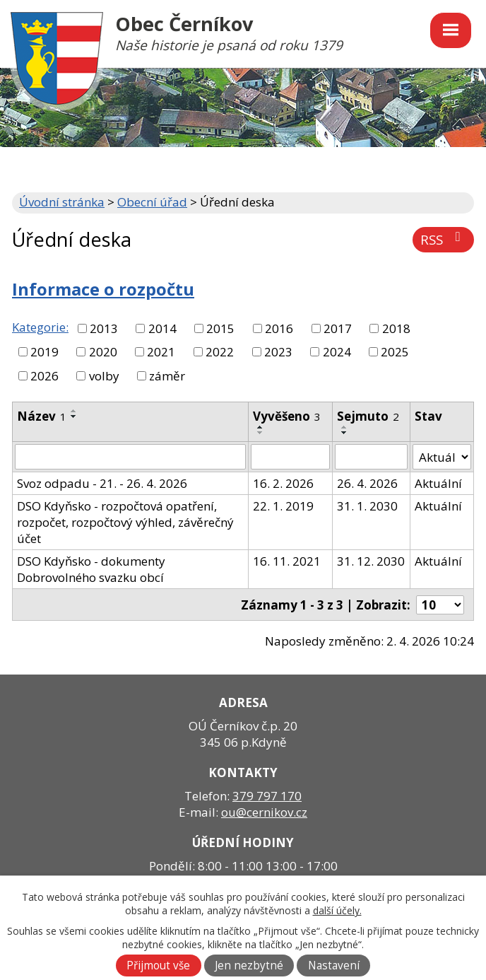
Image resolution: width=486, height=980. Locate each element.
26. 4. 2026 (367, 483)
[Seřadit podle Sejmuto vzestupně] (345, 427)
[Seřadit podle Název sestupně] (74, 416)
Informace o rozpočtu (103, 289)
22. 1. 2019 (283, 506)
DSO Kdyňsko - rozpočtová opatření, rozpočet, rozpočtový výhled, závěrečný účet (125, 522)
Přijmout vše (158, 966)
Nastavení (334, 966)
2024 (337, 352)
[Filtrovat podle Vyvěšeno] (290, 457)
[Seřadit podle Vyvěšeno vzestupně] (261, 427)
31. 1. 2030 (367, 506)
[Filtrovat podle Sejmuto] (372, 457)
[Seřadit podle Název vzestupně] (74, 411)
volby (104, 376)
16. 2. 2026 (283, 483)
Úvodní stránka (62, 202)
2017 (338, 328)
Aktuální (438, 483)
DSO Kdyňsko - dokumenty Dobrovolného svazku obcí (91, 569)
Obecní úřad (152, 202)
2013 (104, 328)
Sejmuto (368, 416)
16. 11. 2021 (287, 561)
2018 (396, 328)
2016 (279, 328)
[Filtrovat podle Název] (130, 457)
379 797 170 (267, 796)
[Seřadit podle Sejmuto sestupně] (345, 433)
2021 (161, 352)
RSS (443, 239)
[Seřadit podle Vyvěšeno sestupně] (261, 433)
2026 (45, 376)
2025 (395, 352)
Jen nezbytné (249, 966)
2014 (162, 328)
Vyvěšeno (287, 416)
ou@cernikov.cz (264, 812)
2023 (278, 352)
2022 (220, 352)
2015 (220, 328)
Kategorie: (40, 327)
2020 (103, 352)
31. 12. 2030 (371, 561)
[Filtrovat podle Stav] (442, 457)
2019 (45, 352)
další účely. (337, 910)
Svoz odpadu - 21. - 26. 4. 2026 (102, 483)
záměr (167, 376)
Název (42, 416)
